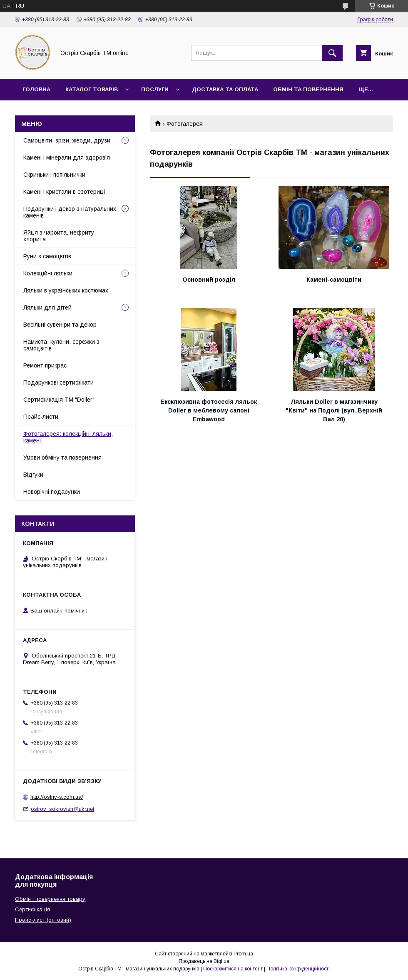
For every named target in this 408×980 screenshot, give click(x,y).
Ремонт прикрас (45, 365)
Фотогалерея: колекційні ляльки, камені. (68, 437)
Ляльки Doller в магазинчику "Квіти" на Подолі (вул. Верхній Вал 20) (334, 410)
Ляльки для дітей (47, 307)
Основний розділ (209, 280)
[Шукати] (332, 53)
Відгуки (33, 475)
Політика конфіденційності (298, 969)
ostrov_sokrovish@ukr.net (62, 809)
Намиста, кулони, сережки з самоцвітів (61, 345)
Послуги (155, 89)
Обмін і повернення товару (50, 899)
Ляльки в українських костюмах (66, 290)
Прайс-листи (41, 417)
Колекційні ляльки (48, 273)
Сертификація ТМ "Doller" (59, 400)
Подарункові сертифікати (58, 382)
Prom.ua (243, 954)
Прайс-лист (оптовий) (43, 920)
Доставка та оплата (225, 89)
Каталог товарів (92, 89)
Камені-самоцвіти (334, 280)
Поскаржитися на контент (233, 969)
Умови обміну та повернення (62, 457)
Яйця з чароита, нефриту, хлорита (60, 236)
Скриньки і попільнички (54, 175)
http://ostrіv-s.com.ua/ (57, 797)
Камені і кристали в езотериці (64, 192)
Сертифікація (32, 909)
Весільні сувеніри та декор (60, 325)
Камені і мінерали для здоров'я (67, 157)
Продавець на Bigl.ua (204, 961)
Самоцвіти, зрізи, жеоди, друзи (67, 140)
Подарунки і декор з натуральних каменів (70, 212)
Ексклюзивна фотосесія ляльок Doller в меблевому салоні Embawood (209, 410)
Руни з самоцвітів (47, 256)
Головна (36, 89)
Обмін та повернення (308, 89)
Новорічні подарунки (52, 492)
